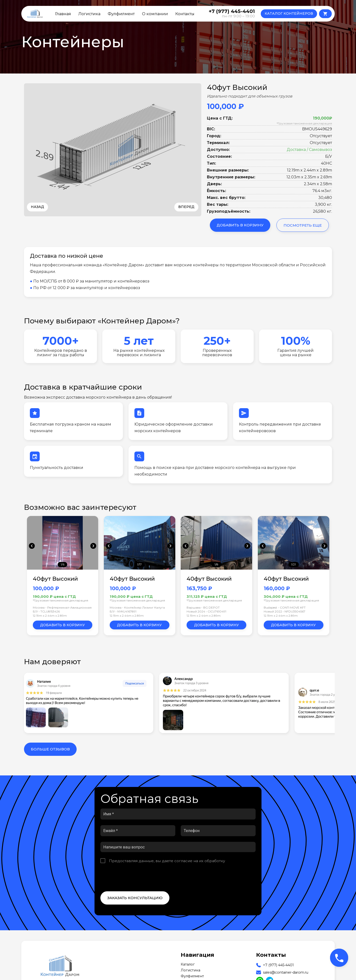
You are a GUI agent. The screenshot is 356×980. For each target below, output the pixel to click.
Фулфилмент (121, 14)
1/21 (293, 564)
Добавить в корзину (240, 225)
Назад (37, 207)
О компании (155, 14)
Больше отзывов (50, 749)
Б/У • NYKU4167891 (123, 611)
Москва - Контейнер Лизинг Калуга (137, 607)
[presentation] (138, 877)
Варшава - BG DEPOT (203, 607)
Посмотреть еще (303, 225)
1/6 (63, 564)
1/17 (139, 564)
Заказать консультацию (135, 898)
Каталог (188, 964)
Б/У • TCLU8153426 (46, 611)
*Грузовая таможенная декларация (304, 123)
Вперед (186, 207)
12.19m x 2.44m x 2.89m (50, 616)
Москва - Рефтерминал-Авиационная (62, 607)
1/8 (216, 564)
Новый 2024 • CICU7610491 (206, 611)
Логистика (89, 14)
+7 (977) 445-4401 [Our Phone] (278, 965)
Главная (63, 14)
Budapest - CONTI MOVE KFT (285, 607)
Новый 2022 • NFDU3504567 (285, 611)
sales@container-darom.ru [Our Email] (286, 972)
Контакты (185, 14)
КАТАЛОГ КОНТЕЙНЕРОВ (289, 13)
